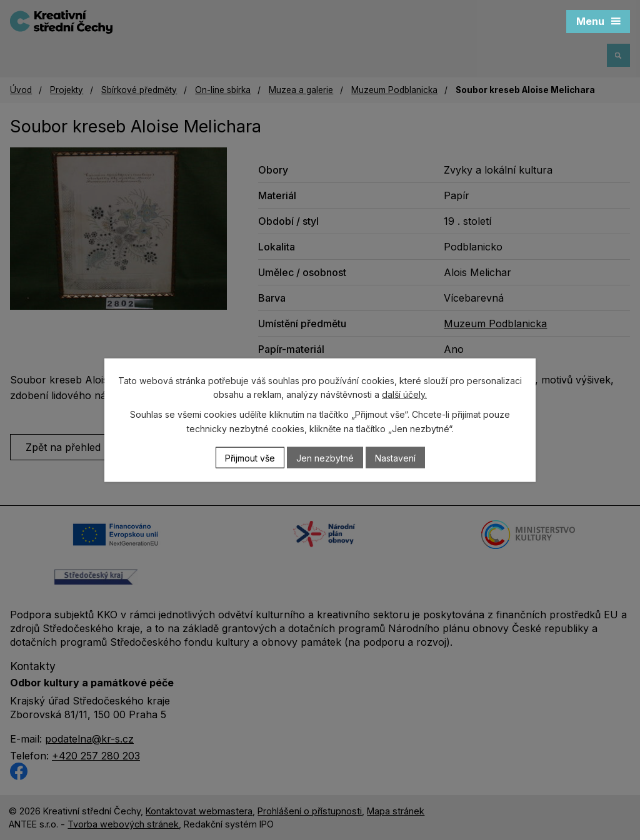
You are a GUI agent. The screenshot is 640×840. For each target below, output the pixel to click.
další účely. (404, 394)
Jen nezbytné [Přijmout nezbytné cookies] (325, 457)
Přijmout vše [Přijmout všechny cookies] (250, 457)
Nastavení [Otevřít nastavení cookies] (395, 457)
